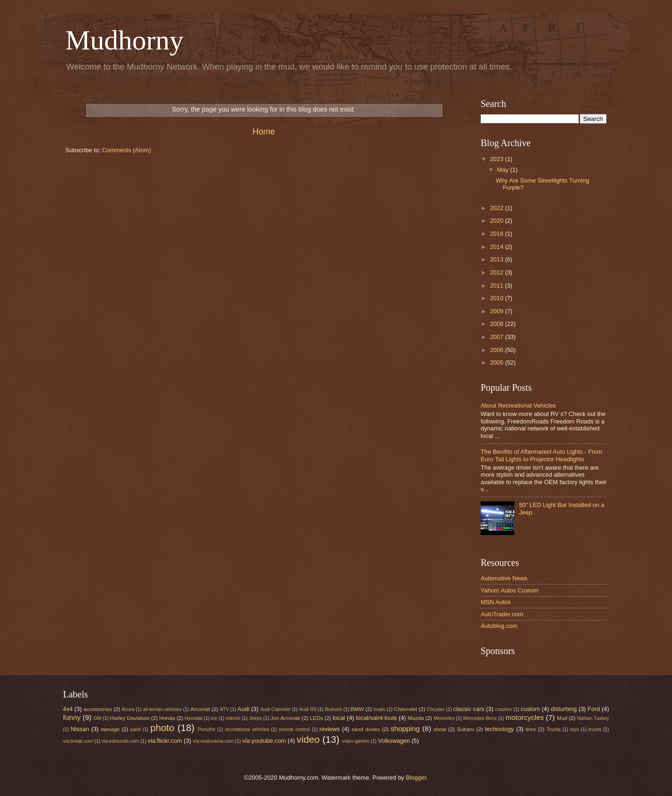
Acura (128, 709)
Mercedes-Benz (480, 718)
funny (72, 717)
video (308, 739)
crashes (504, 709)
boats (379, 709)
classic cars (469, 709)
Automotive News (504, 578)
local (339, 718)
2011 (497, 285)
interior (233, 718)
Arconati (200, 709)
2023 (497, 159)
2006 (497, 350)
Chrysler (435, 709)
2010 (497, 298)
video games (356, 741)
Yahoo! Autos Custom (510, 590)
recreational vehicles (247, 729)
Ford (594, 709)
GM (97, 718)
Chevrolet (406, 709)
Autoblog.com (499, 626)
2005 (497, 363)
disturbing (564, 709)
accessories (98, 709)
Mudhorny (124, 40)
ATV (224, 709)
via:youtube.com (264, 741)
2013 (497, 259)
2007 (497, 337)
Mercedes (444, 718)
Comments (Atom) (126, 150)
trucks (595, 729)
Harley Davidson (129, 718)
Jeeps (255, 718)
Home (264, 132)
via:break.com (78, 741)
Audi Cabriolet (276, 709)
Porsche (207, 729)
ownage (110, 729)
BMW (357, 709)
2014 (497, 247)
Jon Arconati (286, 718)
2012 (497, 272)
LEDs (316, 718)
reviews (330, 729)
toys (575, 729)
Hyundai (194, 718)
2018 (497, 234)
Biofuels (333, 709)
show (440, 729)
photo (162, 728)
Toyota (553, 729)
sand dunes (366, 729)
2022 (497, 208)
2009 (497, 311)
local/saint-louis (376, 718)
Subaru (465, 729)
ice (214, 718)
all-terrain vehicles (162, 709)
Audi (244, 709)
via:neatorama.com (213, 741)
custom (531, 709)
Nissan (80, 729)
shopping (405, 729)
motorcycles (525, 717)
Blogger (416, 778)
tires (531, 729)
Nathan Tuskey (593, 718)
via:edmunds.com (120, 741)
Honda (167, 718)
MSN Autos (496, 602)
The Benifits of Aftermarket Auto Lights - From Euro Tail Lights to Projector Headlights (541, 455)
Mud (562, 718)
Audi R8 (308, 709)
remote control (294, 729)
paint (135, 729)
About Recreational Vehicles (518, 405)
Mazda (416, 718)
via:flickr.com (165, 741)
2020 (497, 221)
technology (499, 729)
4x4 (68, 709)
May (504, 170)
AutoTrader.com (502, 614)
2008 (497, 324)
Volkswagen (394, 741)
